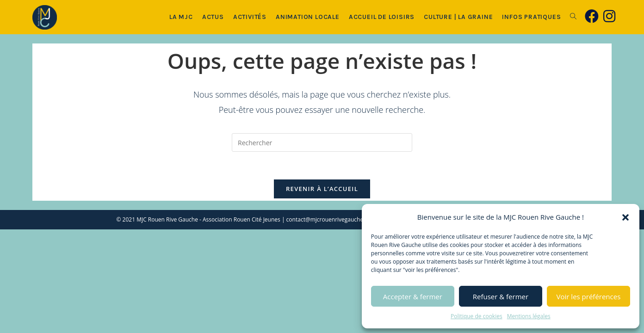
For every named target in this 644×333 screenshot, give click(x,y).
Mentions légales (529, 316)
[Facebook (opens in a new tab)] (592, 16)
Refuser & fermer (501, 296)
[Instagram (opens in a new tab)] (609, 16)
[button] (625, 217)
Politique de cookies (477, 316)
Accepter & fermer (413, 296)
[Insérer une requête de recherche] (322, 142)
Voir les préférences (589, 296)
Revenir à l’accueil (322, 189)
